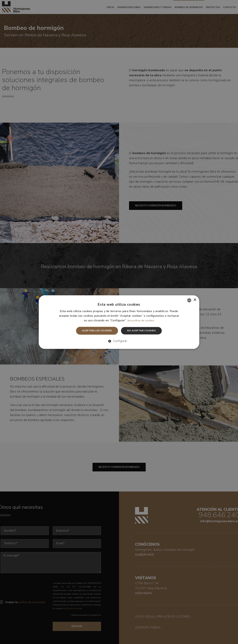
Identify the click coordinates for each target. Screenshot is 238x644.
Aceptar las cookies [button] (97, 331)
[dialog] (119, 322)
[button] (119, 341)
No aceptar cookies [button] (141, 331)
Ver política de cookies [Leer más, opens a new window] (141, 321)
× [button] (195, 300)
